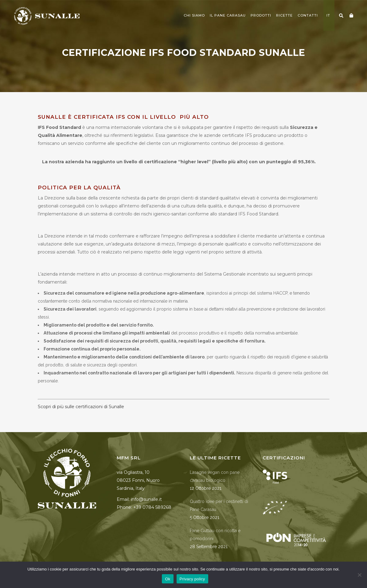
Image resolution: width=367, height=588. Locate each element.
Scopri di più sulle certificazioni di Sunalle (81, 407)
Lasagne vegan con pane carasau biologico (215, 476)
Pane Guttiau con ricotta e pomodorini (215, 535)
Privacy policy (192, 579)
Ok (168, 579)
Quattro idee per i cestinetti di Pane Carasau (219, 505)
